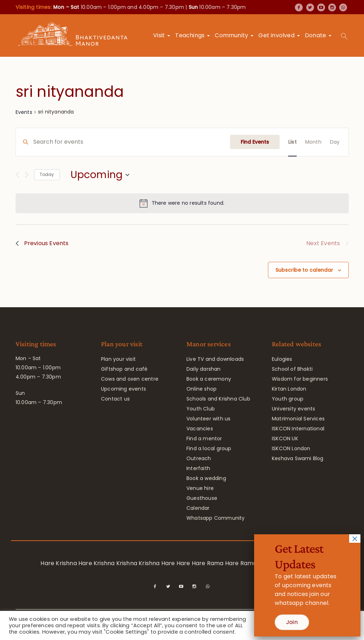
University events (293, 409)
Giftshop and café (124, 369)
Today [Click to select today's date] (47, 174)
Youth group (288, 399)
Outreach (199, 458)
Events (24, 112)
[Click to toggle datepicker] (100, 175)
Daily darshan (204, 369)
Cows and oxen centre (130, 379)
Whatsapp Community (216, 518)
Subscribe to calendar (304, 270)
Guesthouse (202, 498)
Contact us (115, 399)
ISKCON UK (285, 438)
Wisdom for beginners (300, 379)
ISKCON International (298, 429)
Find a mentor (204, 438)
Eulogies (282, 359)
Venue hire (200, 488)
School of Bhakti (292, 369)
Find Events (255, 142)
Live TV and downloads (215, 359)
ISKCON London (291, 448)
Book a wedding (206, 478)
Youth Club (201, 409)
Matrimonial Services (298, 419)
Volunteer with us (208, 419)
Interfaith (198, 468)
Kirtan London (289, 389)
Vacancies (200, 429)
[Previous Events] (18, 175)
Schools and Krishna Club (218, 399)
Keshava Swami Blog (298, 458)
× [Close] (355, 539)
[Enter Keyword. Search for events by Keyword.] (132, 142)
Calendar (198, 508)
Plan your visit (118, 359)
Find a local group (209, 448)
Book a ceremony (209, 379)
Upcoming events (124, 389)
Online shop (201, 389)
